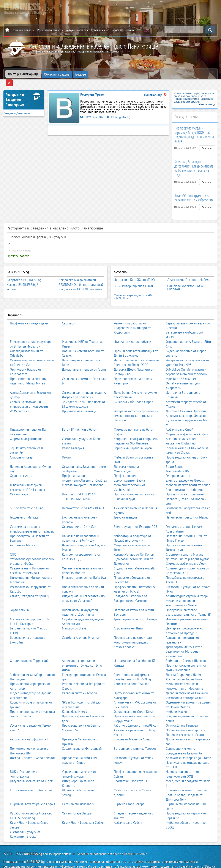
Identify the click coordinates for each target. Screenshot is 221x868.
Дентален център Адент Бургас (188, 548)
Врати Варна (174, 456)
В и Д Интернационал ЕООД (133, 277)
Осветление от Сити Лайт (80, 516)
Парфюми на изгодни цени (29, 312)
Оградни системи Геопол (79, 682)
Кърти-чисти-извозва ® (78, 793)
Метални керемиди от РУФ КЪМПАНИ (133, 287)
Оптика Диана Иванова (182, 715)
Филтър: (23, 74)
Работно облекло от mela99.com (136, 715)
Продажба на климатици (79, 400)
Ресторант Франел (93, 87)
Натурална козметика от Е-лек (31, 770)
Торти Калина (19, 599)
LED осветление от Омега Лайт (32, 780)
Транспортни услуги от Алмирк (135, 608)
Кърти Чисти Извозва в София (83, 812)
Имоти (66, 447)
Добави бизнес (100, 30)
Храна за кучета (21, 465)
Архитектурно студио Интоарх (187, 585)
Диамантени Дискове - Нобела (189, 272)
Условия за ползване (92, 843)
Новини (129, 30)
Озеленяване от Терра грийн (30, 650)
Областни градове (57, 74)
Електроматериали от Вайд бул (84, 567)
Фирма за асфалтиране (26, 428)
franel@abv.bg (119, 110)
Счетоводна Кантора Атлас (184, 687)
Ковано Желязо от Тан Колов (134, 544)
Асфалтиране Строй (180, 419)
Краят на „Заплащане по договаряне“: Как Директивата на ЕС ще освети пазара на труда (194, 161)
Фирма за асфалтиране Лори (186, 553)
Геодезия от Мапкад (24, 507)
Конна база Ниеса (74, 701)
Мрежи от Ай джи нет (181, 368)
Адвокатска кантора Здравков (186, 405)
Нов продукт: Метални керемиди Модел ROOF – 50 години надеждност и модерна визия (194, 127)
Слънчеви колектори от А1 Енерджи (186, 279)
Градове (81, 74)
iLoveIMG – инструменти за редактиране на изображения (194, 191)
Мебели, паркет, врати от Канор (188, 474)
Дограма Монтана (126, 456)
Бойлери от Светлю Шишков (186, 650)
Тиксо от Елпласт (22, 706)
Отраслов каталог (23, 30)
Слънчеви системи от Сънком (186, 780)
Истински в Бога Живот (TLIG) (134, 272)
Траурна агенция (125, 507)
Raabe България (73, 437)
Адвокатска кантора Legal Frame (188, 747)
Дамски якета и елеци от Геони (84, 359)
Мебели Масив (176, 701)
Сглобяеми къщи (22, 447)
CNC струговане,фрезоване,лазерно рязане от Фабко (32, 548)
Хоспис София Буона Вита (184, 668)
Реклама (117, 30)
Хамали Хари (19, 484)
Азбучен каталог (77, 30)
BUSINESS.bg (33, 843)
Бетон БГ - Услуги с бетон (80, 419)
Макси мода (122, 460)
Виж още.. (207, 141)
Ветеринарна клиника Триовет (135, 738)
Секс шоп (69, 312)
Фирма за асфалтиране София (187, 423)
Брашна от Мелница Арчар (132, 729)
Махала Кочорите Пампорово (83, 474)
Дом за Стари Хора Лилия (184, 664)
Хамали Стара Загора (77, 803)
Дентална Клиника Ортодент (186, 400)
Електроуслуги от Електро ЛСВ (136, 516)
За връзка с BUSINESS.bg (24, 273)
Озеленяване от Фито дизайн (83, 738)
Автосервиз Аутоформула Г (29, 729)
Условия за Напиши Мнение (128, 843)
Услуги (11, 282)
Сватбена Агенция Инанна (80, 627)
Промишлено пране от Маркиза (32, 701)
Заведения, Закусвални (17, 106)
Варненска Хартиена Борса (133, 437)
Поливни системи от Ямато (185, 724)
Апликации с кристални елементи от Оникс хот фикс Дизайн (82, 655)
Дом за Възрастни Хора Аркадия (33, 747)
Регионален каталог (51, 30)
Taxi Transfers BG (177, 460)
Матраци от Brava (74, 618)
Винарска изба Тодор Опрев (133, 391)
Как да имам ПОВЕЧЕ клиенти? (81, 282)
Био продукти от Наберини (185, 479)
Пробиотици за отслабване (185, 484)
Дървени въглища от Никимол (187, 682)
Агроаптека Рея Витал (129, 618)
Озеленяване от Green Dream (134, 701)
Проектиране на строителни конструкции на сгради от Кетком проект (134, 632)
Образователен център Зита (185, 719)
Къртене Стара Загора (129, 793)
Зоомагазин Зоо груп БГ (131, 770)
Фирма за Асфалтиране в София (32, 793)
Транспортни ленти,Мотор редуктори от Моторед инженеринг (184, 641)
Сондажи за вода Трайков (131, 673)
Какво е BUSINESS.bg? (22, 277)
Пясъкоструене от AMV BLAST (83, 497)
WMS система (20, 400)
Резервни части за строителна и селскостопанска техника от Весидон (136, 405)
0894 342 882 (92, 110)
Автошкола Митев (22, 534)
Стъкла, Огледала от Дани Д (29, 585)
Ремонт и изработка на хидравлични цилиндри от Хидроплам (132, 317)
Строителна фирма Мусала (185, 544)
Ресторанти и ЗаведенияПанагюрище (15, 93)
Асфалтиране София (128, 812)
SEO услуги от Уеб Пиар (27, 497)
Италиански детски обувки (132, 331)
